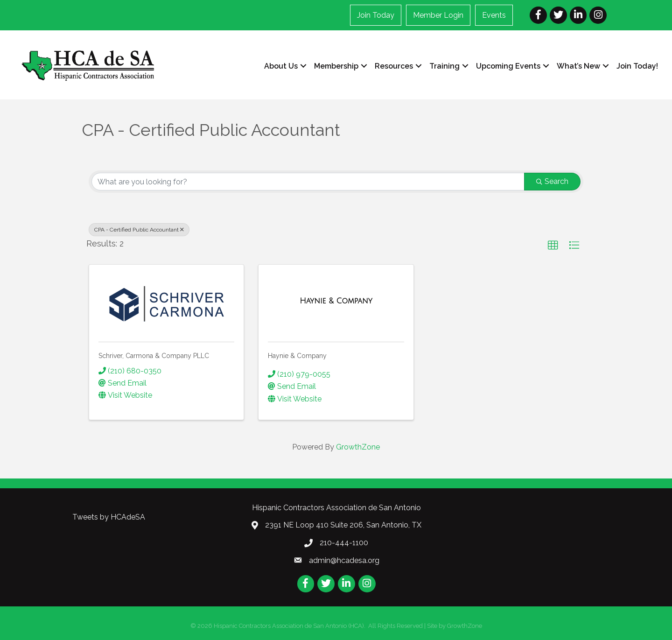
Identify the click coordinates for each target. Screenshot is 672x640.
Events (494, 15)
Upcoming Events (508, 66)
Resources (394, 66)
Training (444, 66)
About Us (281, 66)
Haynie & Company (297, 356)
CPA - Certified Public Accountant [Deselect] (139, 230)
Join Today (376, 15)
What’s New (578, 66)
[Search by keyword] (308, 182)
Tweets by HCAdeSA (109, 517)
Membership (336, 66)
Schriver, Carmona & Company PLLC (154, 356)
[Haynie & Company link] (336, 301)
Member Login (438, 15)
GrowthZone (358, 447)
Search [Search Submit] (552, 181)
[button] (553, 246)
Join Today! (637, 66)
